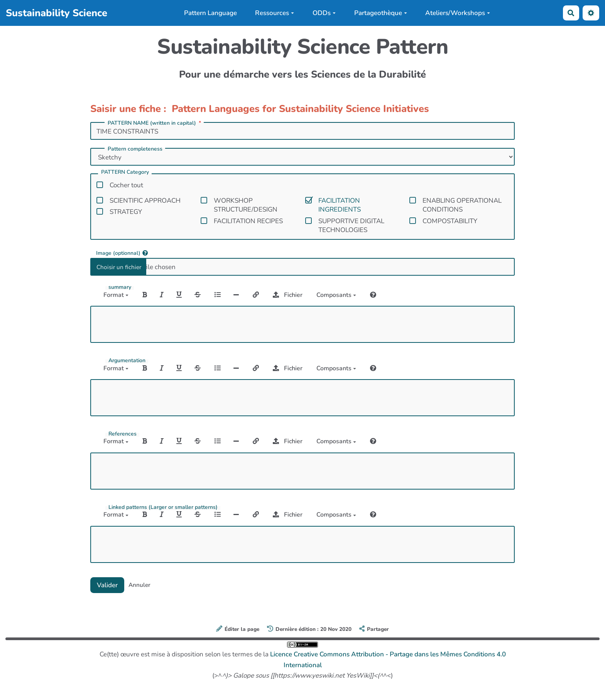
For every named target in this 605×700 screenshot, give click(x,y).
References (123, 434)
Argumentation (127, 361)
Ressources (275, 13)
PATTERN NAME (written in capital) (155, 123)
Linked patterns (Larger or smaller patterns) (163, 507)
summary (120, 287)
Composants (336, 295)
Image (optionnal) (122, 253)
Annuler (139, 585)
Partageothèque (381, 13)
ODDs (324, 13)
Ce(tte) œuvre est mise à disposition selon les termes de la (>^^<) (303, 661)
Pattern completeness (135, 149)
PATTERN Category (125, 173)
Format (116, 295)
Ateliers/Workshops (458, 13)
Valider (107, 585)
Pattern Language (210, 13)
